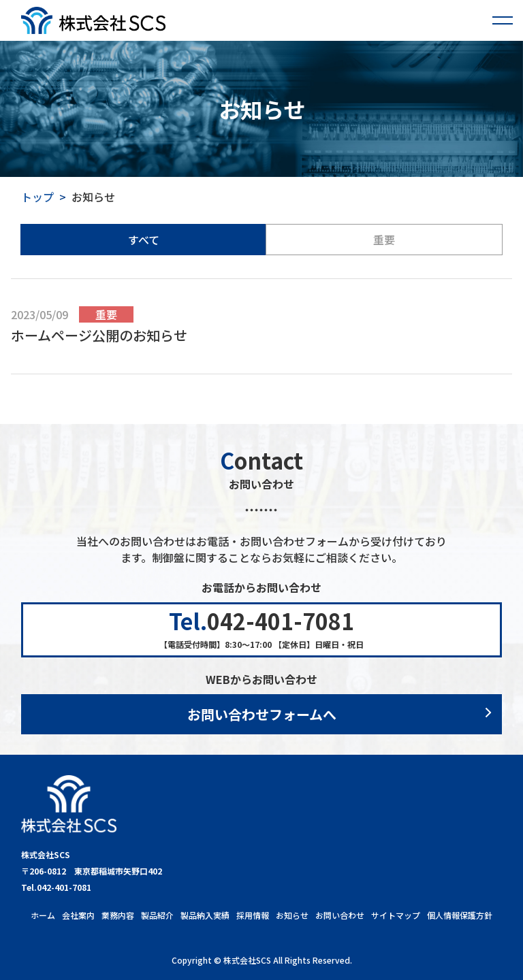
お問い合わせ (340, 915)
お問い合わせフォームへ (262, 714)
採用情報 (253, 915)
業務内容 (118, 915)
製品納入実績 (205, 915)
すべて (144, 240)
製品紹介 (157, 915)
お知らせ (292, 915)
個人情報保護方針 (460, 915)
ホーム (43, 915)
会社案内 (78, 915)
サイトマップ (396, 915)
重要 (384, 240)
